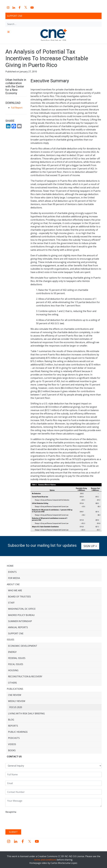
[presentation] (27, 820)
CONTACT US (14, 757)
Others (12, 683)
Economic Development (23, 646)
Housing (13, 670)
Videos (12, 744)
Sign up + (90, 546)
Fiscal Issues (16, 664)
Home (10, 566)
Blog (11, 720)
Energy (12, 652)
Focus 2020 (16, 707)
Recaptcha (11, 812)
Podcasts (14, 738)
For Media (14, 578)
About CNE (13, 584)
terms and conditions (45, 860)
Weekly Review (17, 701)
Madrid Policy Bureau (21, 615)
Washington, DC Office (22, 609)
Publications (15, 689)
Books (12, 750)
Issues (11, 640)
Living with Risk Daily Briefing (26, 713)
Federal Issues (17, 658)
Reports (13, 726)
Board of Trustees (19, 597)
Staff (11, 603)
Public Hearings (18, 732)
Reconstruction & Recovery (25, 676)
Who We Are (15, 590)
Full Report (17, 108)
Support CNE (15, 16)
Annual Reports (18, 627)
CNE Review (15, 695)
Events (12, 572)
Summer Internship (20, 621)
